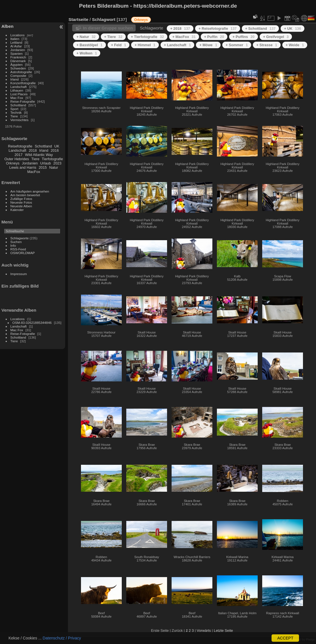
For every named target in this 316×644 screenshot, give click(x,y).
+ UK (292, 28)
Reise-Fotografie (23, 101)
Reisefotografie (20, 146)
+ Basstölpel (89, 45)
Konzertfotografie (23, 83)
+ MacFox (184, 37)
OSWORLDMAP (23, 253)
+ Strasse (267, 45)
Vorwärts (204, 631)
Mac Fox (17, 98)
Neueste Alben (21, 206)
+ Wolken (87, 53)
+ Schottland (261, 28)
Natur (54, 167)
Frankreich (18, 57)
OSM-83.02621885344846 (32, 323)
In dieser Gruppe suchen (108, 28)
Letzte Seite (223, 631)
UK (57, 146)
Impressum (19, 274)
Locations (18, 35)
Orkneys (13, 163)
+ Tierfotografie (147, 37)
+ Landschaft (177, 45)
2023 (57, 163)
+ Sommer (237, 45)
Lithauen (17, 90)
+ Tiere (113, 37)
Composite (18, 76)
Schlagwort (104, 19)
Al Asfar (16, 46)
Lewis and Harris (23, 167)
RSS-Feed (18, 249)
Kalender (17, 210)
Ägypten (17, 65)
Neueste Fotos (21, 202)
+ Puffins (244, 37)
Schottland (18, 105)
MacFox (34, 172)
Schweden (18, 68)
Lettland (16, 42)
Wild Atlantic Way (39, 155)
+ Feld (118, 45)
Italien (15, 39)
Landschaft (19, 87)
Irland (15, 79)
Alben (8, 26)
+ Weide (295, 45)
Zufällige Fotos (21, 199)
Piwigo (310, 639)
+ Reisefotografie (218, 28)
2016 (55, 150)
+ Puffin (214, 37)
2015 (43, 167)
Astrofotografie (21, 72)
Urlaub (46, 163)
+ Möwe (208, 45)
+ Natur (86, 37)
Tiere (14, 116)
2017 (18, 155)
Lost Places (19, 94)
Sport (14, 109)
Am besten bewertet (25, 195)
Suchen (16, 242)
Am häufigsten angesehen (30, 191)
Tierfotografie (53, 159)
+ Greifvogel (276, 37)
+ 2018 (180, 28)
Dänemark (18, 61)
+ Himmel (145, 45)
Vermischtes (20, 120)
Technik (16, 112)
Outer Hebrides (17, 159)
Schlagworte (20, 238)
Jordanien (18, 50)
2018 (33, 150)
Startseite (78, 19)
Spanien (17, 53)
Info (13, 245)
